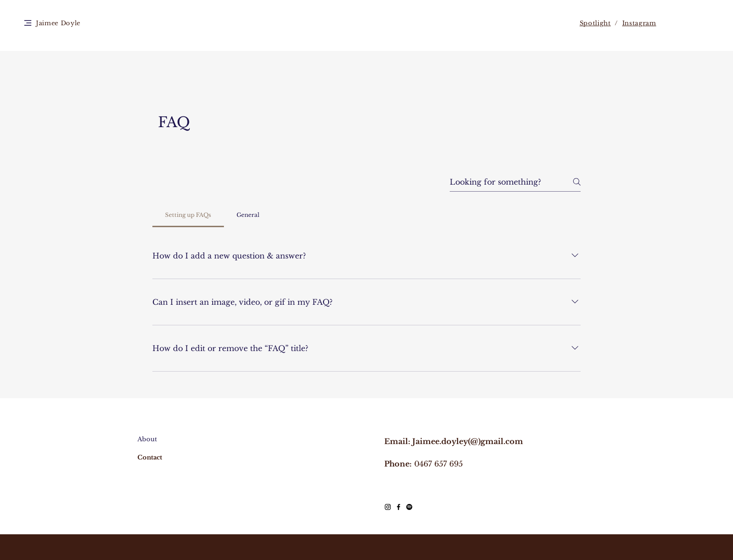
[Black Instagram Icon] (388, 507)
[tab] (188, 215)
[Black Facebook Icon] (399, 507)
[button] (28, 23)
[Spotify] (409, 507)
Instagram (639, 23)
